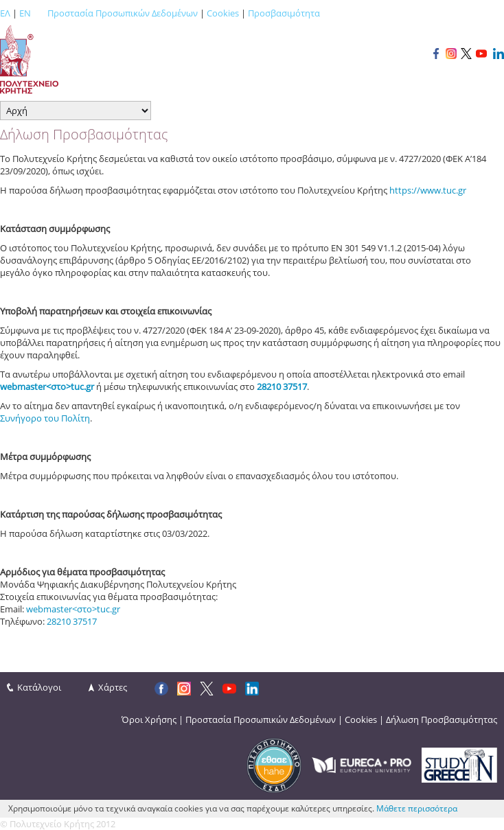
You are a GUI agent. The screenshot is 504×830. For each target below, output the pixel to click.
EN (25, 13)
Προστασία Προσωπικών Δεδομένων (123, 13)
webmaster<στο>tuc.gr (47, 387)
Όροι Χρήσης (149, 719)
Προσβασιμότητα (284, 13)
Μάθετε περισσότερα (417, 808)
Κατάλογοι (39, 687)
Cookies (223, 13)
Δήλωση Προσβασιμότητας (442, 719)
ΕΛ (5, 13)
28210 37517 (72, 621)
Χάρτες (113, 687)
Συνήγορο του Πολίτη (45, 418)
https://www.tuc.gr (428, 190)
